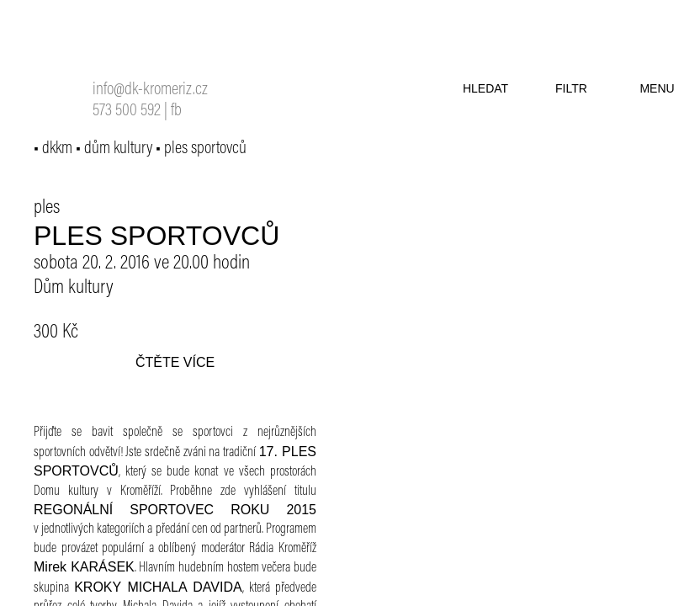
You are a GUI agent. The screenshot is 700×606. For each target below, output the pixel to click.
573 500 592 (127, 112)
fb (176, 112)
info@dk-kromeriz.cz (150, 90)
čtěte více (175, 362)
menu (657, 88)
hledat (485, 88)
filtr (571, 88)
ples (47, 208)
